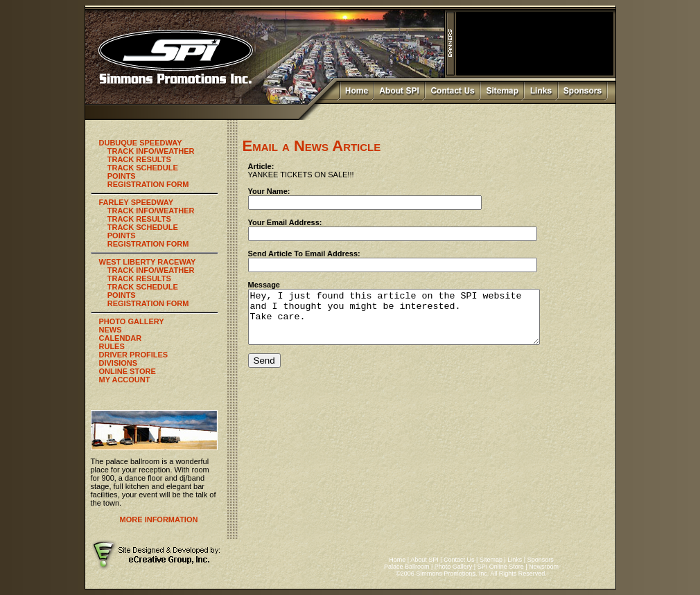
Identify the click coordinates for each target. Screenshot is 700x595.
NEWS (111, 330)
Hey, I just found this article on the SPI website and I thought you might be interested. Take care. (411, 322)
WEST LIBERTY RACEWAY (148, 262)
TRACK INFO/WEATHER (151, 151)
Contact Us (459, 560)
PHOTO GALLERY (132, 321)
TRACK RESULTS (139, 159)
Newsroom (544, 567)
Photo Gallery (454, 567)
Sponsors (541, 560)
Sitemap (491, 560)
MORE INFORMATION (159, 519)
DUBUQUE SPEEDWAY (141, 143)
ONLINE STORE (128, 371)
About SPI (425, 560)
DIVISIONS (119, 363)
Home (397, 560)
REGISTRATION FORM (148, 184)
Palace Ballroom (407, 567)
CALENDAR (121, 338)
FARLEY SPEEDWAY (137, 202)
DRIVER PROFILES (134, 355)
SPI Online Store (501, 567)
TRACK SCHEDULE (143, 168)
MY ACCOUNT (125, 380)
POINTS (122, 176)
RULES (112, 346)
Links (515, 560)
